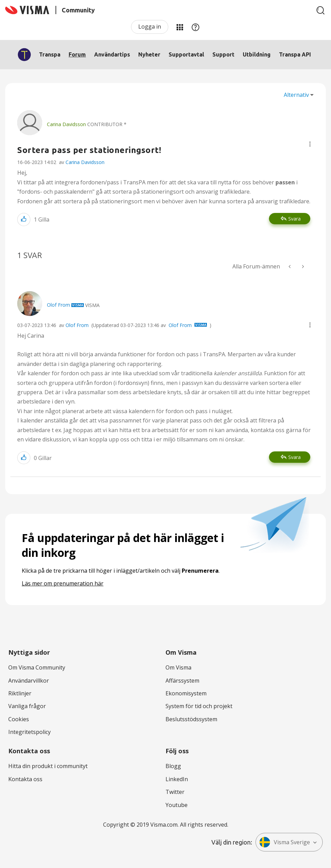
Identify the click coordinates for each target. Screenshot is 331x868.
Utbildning (257, 54)
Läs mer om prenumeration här (63, 583)
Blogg (173, 766)
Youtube (177, 805)
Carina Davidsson (85, 162)
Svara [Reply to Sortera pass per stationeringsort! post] (294, 219)
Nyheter (149, 54)
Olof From (77, 325)
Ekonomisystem (186, 693)
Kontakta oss (25, 779)
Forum (77, 54)
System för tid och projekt (199, 706)
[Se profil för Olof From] (58, 305)
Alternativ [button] (296, 95)
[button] (310, 144)
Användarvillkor (29, 681)
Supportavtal (186, 54)
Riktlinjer (20, 693)
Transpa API (295, 54)
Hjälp (195, 27)
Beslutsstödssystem (191, 719)
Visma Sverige (285, 842)
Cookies (19, 719)
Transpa (50, 54)
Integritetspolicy (29, 732)
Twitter (175, 792)
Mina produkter (180, 27)
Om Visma (178, 667)
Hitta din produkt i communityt (48, 766)
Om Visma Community (37, 667)
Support (223, 54)
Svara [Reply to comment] (294, 457)
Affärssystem (182, 681)
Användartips (112, 54)
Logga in (150, 27)
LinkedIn (177, 779)
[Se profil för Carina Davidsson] (66, 124)
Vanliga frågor (27, 706)
